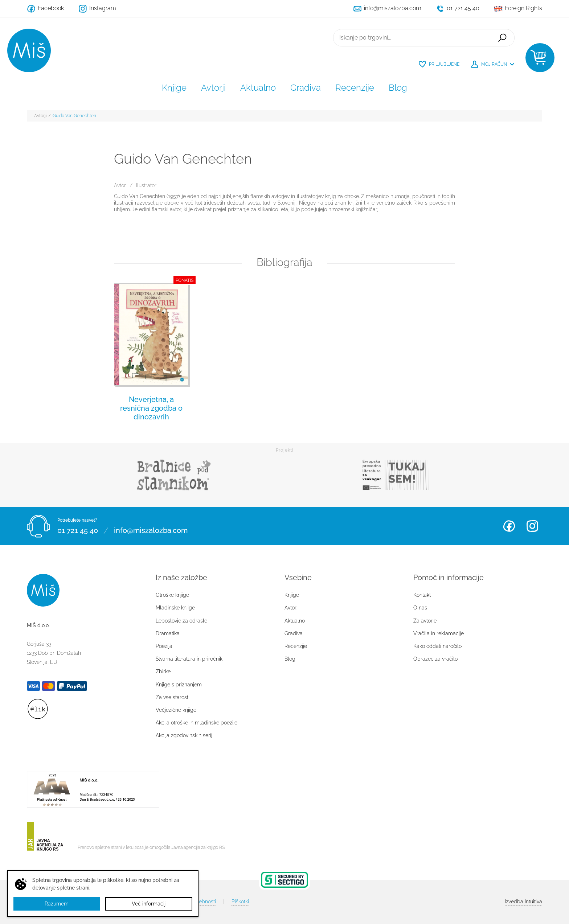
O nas (420, 608)
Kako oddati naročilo (437, 646)
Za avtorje (425, 621)
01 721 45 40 (78, 530)
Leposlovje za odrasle (181, 621)
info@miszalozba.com (151, 530)
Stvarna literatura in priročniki (190, 659)
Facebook (509, 526)
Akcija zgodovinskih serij (184, 735)
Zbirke (163, 672)
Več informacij (149, 904)
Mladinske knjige (175, 608)
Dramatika (168, 633)
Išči (502, 38)
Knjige (174, 88)
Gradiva (306, 88)
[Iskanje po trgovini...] (412, 38)
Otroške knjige (172, 595)
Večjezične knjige (176, 710)
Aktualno (258, 88)
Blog (398, 88)
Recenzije (355, 88)
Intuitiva (523, 902)
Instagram (532, 526)
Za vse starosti (173, 697)
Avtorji (213, 88)
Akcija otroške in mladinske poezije (197, 723)
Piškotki (240, 902)
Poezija (164, 646)
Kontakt (422, 595)
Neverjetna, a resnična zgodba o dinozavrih (151, 408)
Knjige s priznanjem (179, 685)
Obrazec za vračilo (435, 659)
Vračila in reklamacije (439, 633)
